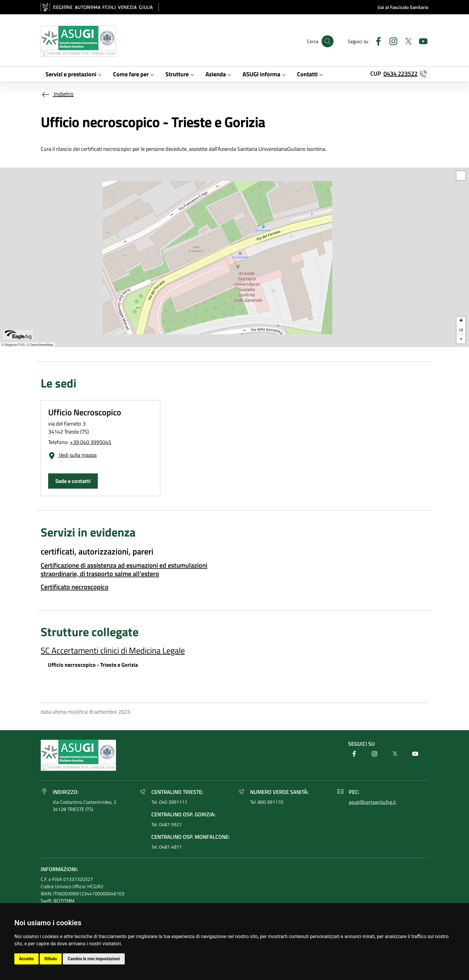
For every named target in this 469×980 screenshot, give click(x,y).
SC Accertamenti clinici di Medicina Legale (113, 650)
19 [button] (461, 330)
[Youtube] (421, 41)
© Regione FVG (13, 345)
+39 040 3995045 (91, 442)
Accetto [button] (26, 959)
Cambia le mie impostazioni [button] (94, 959)
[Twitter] (406, 41)
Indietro (57, 94)
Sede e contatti (73, 481)
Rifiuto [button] (51, 959)
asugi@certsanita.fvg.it (372, 802)
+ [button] (461, 321)
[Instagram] (391, 41)
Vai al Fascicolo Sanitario (403, 7)
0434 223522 (401, 73)
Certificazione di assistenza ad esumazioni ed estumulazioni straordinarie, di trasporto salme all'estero (124, 569)
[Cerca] (328, 41)
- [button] (461, 339)
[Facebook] (376, 41)
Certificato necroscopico (75, 587)
